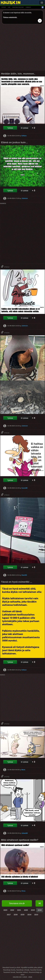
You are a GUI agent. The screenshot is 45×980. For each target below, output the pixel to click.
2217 (9, 915)
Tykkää (10, 128)
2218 (40, 910)
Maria (23, 770)
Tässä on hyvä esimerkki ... (17, 582)
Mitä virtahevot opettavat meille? (20, 840)
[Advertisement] (22, 48)
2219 (33, 910)
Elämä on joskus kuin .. (14, 142)
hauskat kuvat (18, 7)
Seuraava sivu (17, 903)
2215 (22, 915)
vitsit (4, 7)
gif (9, 7)
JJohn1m (25, 198)
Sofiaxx (24, 136)
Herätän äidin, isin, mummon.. (18, 74)
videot (28, 7)
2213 (36, 915)
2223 (5, 910)
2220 (26, 910)
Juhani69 (24, 833)
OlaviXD (24, 575)
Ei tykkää (25, 128)
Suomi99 (24, 488)
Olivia (23, 891)
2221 (19, 910)
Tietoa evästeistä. (10, 17)
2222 (12, 910)
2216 (16, 915)
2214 (29, 915)
